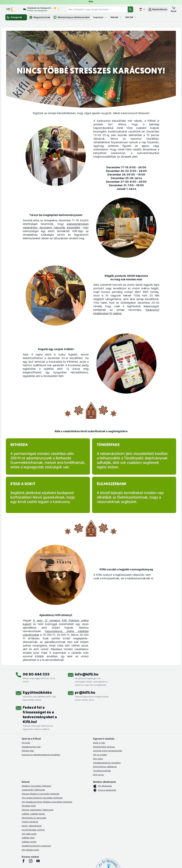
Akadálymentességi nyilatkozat (36, 846)
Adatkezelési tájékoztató (33, 790)
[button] (158, 9)
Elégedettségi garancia (104, 747)
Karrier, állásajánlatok (32, 826)
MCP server (99, 775)
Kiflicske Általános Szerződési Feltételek (40, 794)
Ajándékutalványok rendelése (107, 763)
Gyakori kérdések (30, 822)
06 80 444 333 (36, 674)
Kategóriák (16, 17)
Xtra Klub (26, 743)
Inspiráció (100, 17)
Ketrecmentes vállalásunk (105, 767)
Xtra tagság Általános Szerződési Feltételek (42, 798)
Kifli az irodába (100, 755)
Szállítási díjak (28, 838)
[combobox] (97, 9)
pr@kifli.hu (85, 692)
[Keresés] (130, 9)
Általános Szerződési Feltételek (36, 786)
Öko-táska (98, 759)
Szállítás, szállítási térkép (33, 814)
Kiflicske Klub (28, 751)
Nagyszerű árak (40, 17)
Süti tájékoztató (29, 834)
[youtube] (38, 861)
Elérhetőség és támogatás (34, 818)
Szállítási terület (29, 842)
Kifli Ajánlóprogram (30, 850)
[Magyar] (142, 9)
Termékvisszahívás (102, 771)
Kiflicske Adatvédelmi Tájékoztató (38, 810)
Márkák (116, 17)
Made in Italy (99, 743)
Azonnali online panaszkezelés (108, 751)
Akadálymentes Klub (31, 747)
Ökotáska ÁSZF (29, 806)
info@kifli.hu (87, 674)
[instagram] (31, 861)
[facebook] (23, 861)
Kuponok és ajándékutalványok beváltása (41, 755)
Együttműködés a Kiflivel (33, 830)
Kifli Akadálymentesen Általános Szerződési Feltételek (47, 802)
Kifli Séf (131, 17)
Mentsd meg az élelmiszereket (72, 17)
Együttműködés (37, 692)
